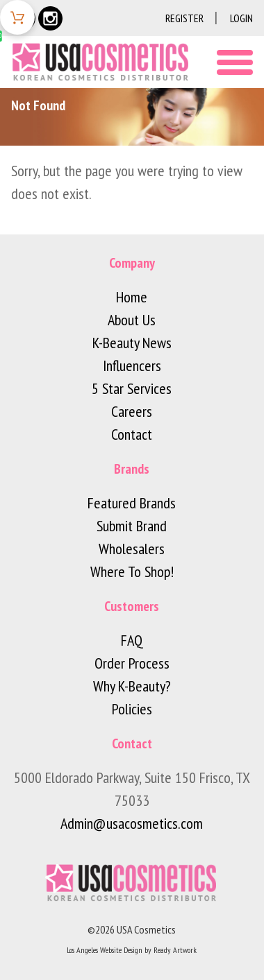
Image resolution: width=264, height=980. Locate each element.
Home (132, 297)
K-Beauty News (132, 343)
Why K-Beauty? (132, 686)
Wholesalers (132, 549)
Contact (132, 434)
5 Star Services (132, 388)
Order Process (132, 663)
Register (184, 18)
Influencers (132, 366)
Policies (132, 709)
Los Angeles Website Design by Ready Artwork (132, 950)
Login (241, 18)
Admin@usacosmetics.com (132, 823)
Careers (132, 411)
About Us (132, 320)
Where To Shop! (132, 571)
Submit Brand (132, 526)
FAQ (132, 640)
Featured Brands (132, 503)
